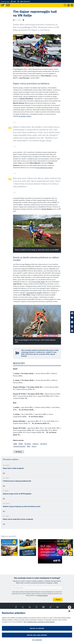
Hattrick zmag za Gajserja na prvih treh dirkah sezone (22, 506)
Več (4, 473)
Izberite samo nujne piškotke (37, 635)
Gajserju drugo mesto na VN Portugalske (17, 494)
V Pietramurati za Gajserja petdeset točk (17, 481)
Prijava (58, 600)
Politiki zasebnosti (43, 595)
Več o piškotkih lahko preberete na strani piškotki (39, 622)
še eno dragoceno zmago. (44, 168)
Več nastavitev (37, 640)
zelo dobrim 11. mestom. (34, 293)
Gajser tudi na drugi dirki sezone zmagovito (18, 519)
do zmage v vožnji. (25, 116)
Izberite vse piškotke (37, 628)
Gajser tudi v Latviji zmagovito (13, 468)
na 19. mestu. (41, 282)
